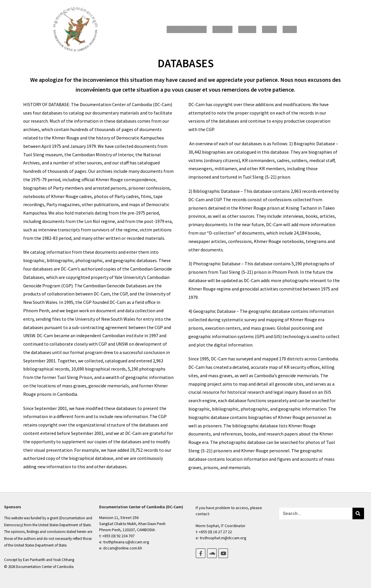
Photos (227, 29)
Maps (283, 29)
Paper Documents (194, 29)
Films (267, 29)
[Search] (358, 513)
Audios (248, 29)
